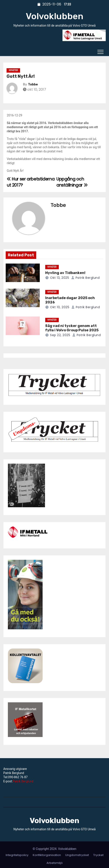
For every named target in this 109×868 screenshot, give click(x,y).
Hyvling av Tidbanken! (65, 273)
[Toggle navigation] (100, 52)
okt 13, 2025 (60, 278)
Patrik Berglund (86, 278)
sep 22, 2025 (60, 335)
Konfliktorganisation (47, 855)
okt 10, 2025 (60, 307)
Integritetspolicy (17, 855)
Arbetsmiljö (55, 863)
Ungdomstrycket (77, 855)
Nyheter (13, 70)
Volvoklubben (54, 16)
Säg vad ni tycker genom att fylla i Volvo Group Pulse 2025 (72, 328)
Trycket (98, 855)
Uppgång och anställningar (72, 182)
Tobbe (33, 84)
